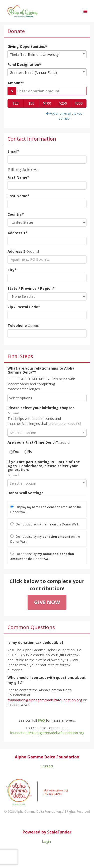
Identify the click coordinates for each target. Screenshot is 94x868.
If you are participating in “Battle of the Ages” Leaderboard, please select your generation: (44, 466)
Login (46, 841)
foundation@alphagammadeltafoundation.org (47, 733)
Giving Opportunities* (27, 46)
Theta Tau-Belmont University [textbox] (34, 54)
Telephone (17, 325)
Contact (47, 766)
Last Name (18, 196)
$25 (16, 103)
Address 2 (16, 251)
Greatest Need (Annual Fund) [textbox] (33, 72)
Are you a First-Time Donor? (33, 442)
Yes (14, 451)
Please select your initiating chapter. (41, 408)
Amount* (16, 83)
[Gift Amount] (51, 91)
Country (16, 214)
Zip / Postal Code (24, 307)
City (12, 270)
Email (13, 151)
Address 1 (17, 233)
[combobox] (47, 54)
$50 (31, 103)
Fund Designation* (24, 64)
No (28, 451)
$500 (79, 103)
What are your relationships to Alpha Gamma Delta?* (41, 370)
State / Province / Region (31, 288)
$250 (63, 103)
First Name (18, 177)
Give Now (47, 602)
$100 (47, 103)
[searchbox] (47, 398)
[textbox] (47, 433)
